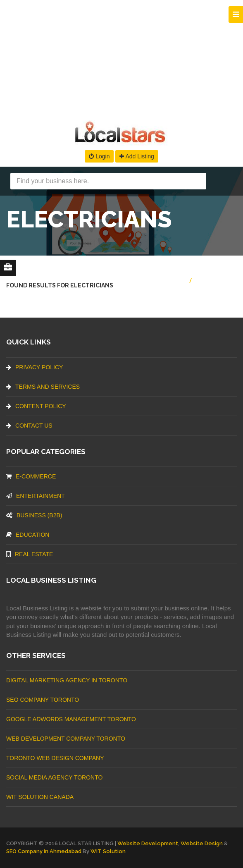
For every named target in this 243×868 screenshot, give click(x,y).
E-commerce (31, 476)
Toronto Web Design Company (55, 758)
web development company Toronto (66, 739)
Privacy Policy (35, 367)
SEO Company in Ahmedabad (44, 851)
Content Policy (36, 406)
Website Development (148, 843)
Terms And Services (43, 387)
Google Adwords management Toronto (71, 719)
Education (28, 535)
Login (99, 156)
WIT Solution (108, 851)
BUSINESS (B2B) (34, 515)
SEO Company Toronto (43, 700)
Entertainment (36, 496)
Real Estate (30, 554)
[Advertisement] (121, 58)
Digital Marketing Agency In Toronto (67, 680)
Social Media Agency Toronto (54, 777)
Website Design (202, 843)
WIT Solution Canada (40, 797)
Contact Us (29, 426)
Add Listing (137, 156)
